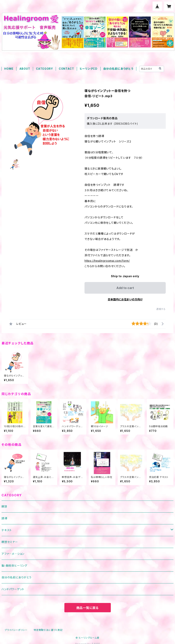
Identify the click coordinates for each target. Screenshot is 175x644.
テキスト (7, 530)
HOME (9, 69)
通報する (161, 309)
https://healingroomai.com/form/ (107, 261)
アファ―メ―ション (13, 554)
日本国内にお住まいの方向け (125, 299)
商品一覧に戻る (88, 608)
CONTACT (66, 69)
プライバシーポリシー (16, 630)
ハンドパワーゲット (13, 589)
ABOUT (25, 69)
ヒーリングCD (89, 69)
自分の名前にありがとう (118, 69)
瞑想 (4, 506)
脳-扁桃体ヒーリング (14, 566)
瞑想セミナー (10, 542)
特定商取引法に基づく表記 (48, 630)
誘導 (4, 518)
